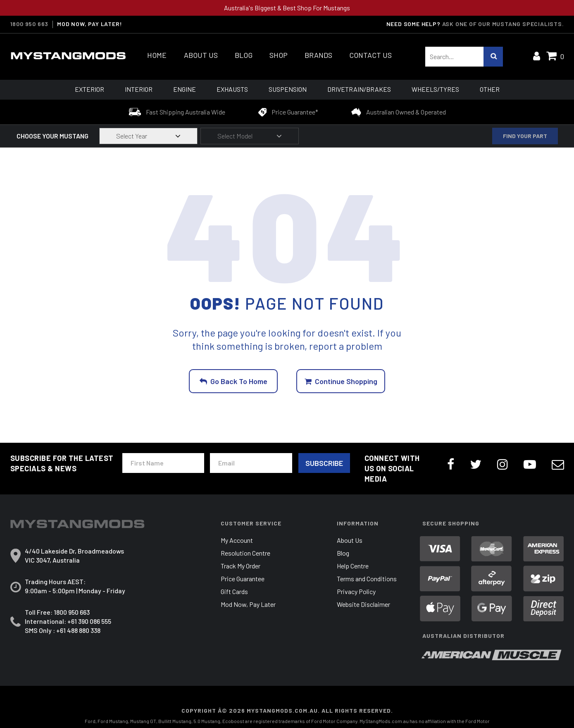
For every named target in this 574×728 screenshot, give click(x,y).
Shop (279, 55)
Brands (318, 55)
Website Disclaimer (363, 604)
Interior (139, 89)
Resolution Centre (245, 553)
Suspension (288, 89)
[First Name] (163, 463)
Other (490, 89)
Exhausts (232, 89)
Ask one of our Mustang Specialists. (503, 24)
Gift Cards (234, 591)
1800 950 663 (30, 24)
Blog (244, 55)
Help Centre (353, 566)
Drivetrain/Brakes (359, 89)
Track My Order (241, 566)
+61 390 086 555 (89, 621)
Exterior (89, 89)
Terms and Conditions (367, 579)
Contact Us (370, 55)
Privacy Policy (356, 591)
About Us (201, 55)
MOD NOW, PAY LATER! (89, 24)
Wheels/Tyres (435, 89)
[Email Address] (251, 463)
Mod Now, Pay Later (248, 604)
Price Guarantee (243, 579)
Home (157, 55)
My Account (237, 540)
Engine (185, 89)
